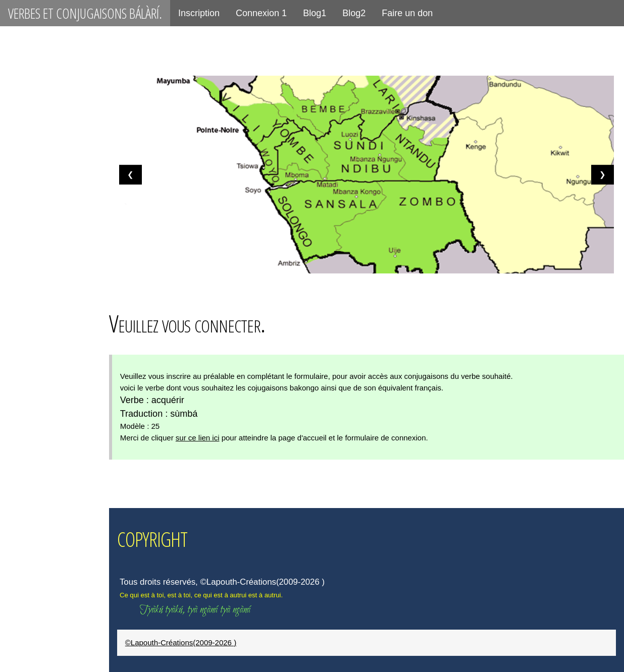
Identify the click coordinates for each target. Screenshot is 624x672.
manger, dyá (35, 529)
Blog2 (354, 13)
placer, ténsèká (42, 493)
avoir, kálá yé (38, 278)
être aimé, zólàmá (47, 314)
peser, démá (35, 565)
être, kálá (29, 207)
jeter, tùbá (32, 637)
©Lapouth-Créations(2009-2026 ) (198, 642)
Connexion (32, 62)
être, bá (25, 171)
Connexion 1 (261, 13)
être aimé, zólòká (46, 386)
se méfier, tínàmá (46, 350)
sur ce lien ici (215, 438)
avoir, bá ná (35, 243)
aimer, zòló (33, 458)
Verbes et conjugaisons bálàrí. (85, 13)
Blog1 (315, 13)
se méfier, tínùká (45, 422)
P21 (16, 135)
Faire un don (407, 13)
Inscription (199, 13)
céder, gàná (35, 601)
